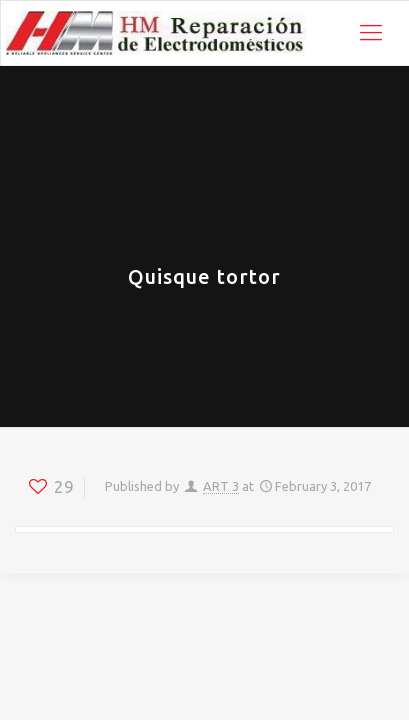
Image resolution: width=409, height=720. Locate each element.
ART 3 (221, 486)
